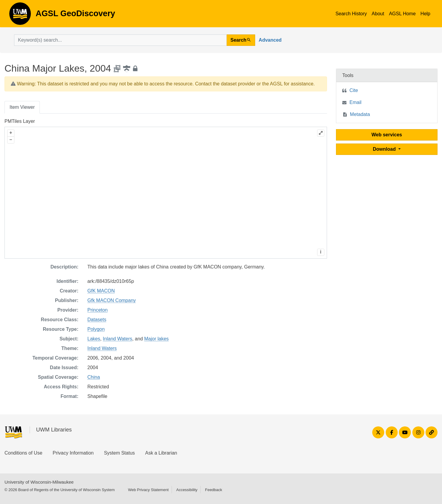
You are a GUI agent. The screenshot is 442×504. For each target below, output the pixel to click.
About (378, 14)
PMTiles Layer (20, 121)
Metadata (360, 114)
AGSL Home (402, 14)
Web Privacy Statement (148, 490)
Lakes (94, 339)
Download (385, 149)
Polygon (96, 329)
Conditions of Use (23, 453)
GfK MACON (101, 291)
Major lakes (157, 339)
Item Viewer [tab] (22, 107)
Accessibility (187, 490)
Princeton (98, 310)
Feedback (214, 490)
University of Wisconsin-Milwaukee (39, 482)
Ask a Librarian (161, 453)
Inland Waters (117, 339)
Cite (354, 90)
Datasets (97, 320)
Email (355, 102)
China (94, 377)
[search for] (120, 40)
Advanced (270, 40)
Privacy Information (73, 453)
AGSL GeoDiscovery (20, 16)
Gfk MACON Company (112, 300)
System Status (119, 453)
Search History (351, 14)
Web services (387, 135)
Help (425, 14)
